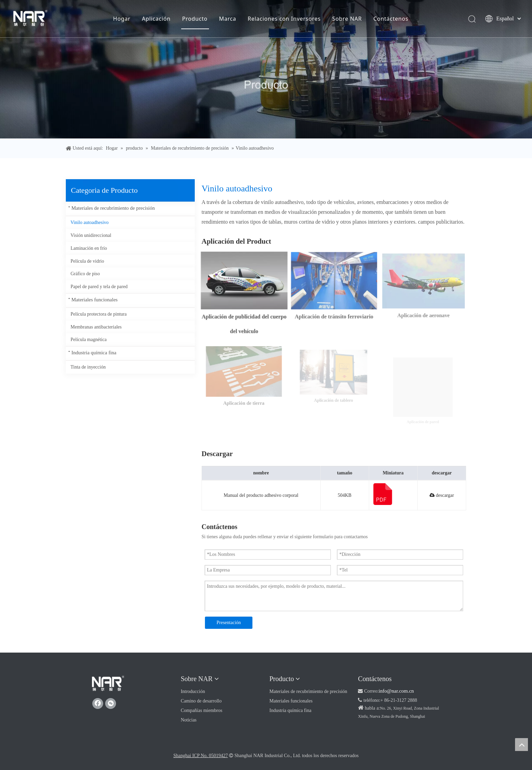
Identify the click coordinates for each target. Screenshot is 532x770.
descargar (442, 495)
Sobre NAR (347, 19)
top (521, 745)
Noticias (189, 720)
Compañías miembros (202, 710)
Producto (195, 19)
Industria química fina (94, 353)
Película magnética (89, 340)
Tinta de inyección (88, 367)
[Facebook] (98, 703)
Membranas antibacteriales (96, 327)
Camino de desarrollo (201, 701)
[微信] (111, 703)
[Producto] (266, 69)
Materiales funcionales (95, 300)
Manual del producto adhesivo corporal (261, 495)
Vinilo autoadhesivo (90, 222)
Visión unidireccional (91, 235)
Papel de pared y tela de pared (99, 287)
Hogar (122, 19)
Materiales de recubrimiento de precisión (113, 208)
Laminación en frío (89, 248)
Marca (228, 19)
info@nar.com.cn (396, 691)
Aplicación (156, 19)
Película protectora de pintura (99, 314)
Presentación (229, 623)
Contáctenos (391, 19)
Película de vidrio (87, 261)
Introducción (193, 691)
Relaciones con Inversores (284, 19)
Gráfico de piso (85, 274)
